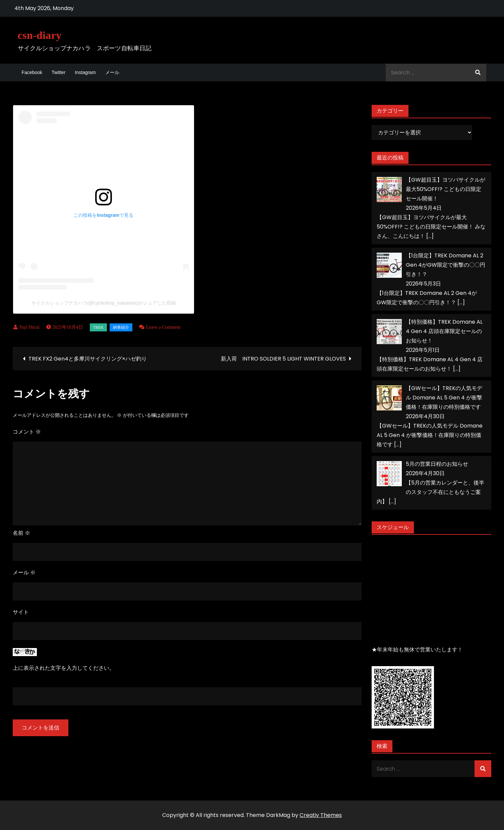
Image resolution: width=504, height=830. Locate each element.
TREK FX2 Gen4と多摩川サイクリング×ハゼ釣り (88, 359)
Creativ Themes (321, 815)
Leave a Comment (163, 327)
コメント (27, 432)
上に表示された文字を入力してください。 (64, 668)
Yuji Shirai (29, 327)
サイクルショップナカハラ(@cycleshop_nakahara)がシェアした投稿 (104, 303)
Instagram (85, 72)
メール (112, 72)
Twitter (58, 72)
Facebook (32, 72)
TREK (98, 327)
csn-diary (40, 35)
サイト (21, 612)
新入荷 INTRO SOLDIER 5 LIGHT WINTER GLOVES (283, 359)
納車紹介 (121, 327)
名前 (21, 533)
